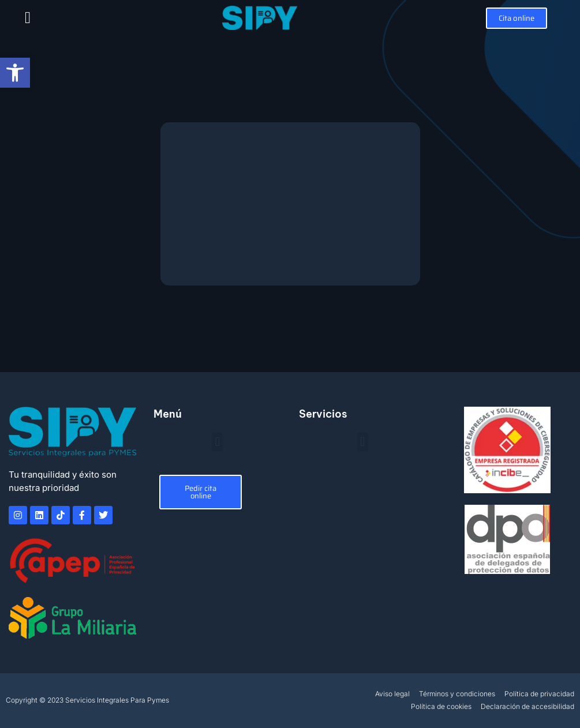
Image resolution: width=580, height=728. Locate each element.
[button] (28, 18)
